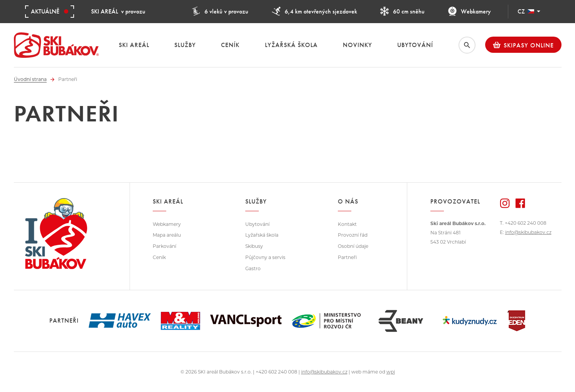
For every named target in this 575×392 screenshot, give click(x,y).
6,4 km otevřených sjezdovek (314, 11)
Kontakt (347, 224)
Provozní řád (353, 235)
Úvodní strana (30, 79)
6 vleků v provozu (220, 11)
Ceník (159, 257)
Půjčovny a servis (265, 257)
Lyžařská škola (262, 235)
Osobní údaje (353, 246)
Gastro (253, 268)
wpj (391, 372)
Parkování (164, 246)
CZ (529, 11)
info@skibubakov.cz (528, 232)
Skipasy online (523, 45)
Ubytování (257, 224)
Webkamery (469, 11)
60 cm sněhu (402, 11)
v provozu (118, 11)
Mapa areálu (167, 235)
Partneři (347, 257)
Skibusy (254, 246)
